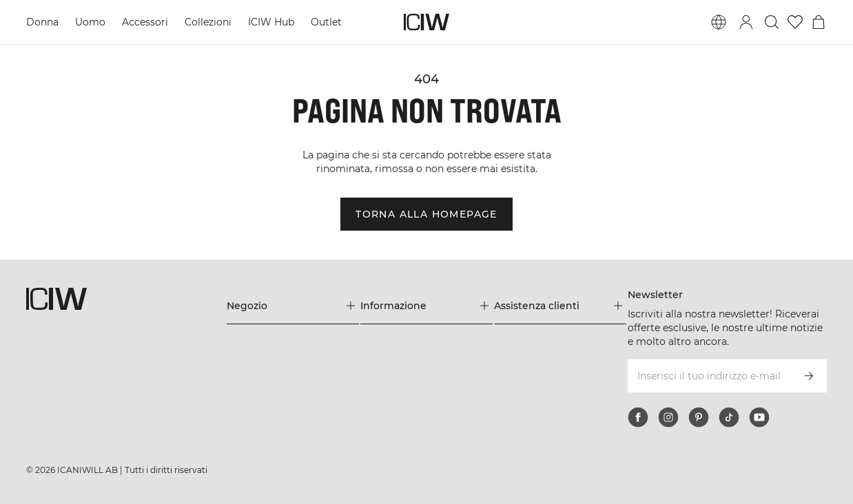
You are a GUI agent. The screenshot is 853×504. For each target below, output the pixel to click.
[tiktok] (729, 417)
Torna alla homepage (426, 214)
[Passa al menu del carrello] (819, 22)
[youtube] (759, 417)
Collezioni (208, 22)
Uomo (90, 22)
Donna (42, 22)
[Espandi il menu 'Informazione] (426, 306)
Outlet (326, 22)
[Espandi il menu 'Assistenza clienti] (560, 306)
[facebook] (638, 417)
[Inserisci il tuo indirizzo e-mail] (709, 376)
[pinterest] (699, 417)
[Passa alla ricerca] (772, 22)
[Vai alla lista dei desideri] (795, 22)
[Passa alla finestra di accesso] (746, 22)
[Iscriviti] (809, 376)
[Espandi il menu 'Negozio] (293, 306)
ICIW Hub (271, 22)
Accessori (145, 22)
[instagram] (668, 417)
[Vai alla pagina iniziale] (426, 22)
